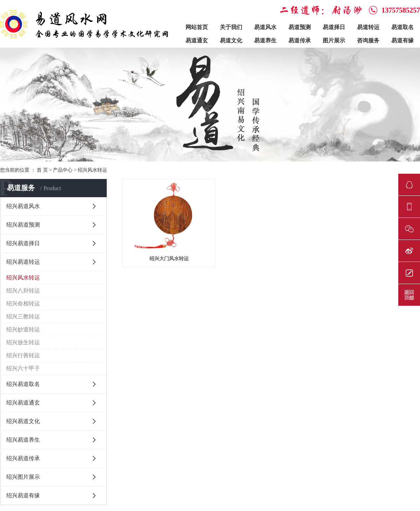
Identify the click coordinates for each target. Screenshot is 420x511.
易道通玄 (197, 40)
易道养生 (265, 40)
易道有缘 (402, 40)
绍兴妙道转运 (23, 329)
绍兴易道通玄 (23, 403)
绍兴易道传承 (23, 458)
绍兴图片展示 (23, 477)
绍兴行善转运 (23, 355)
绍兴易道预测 (23, 225)
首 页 (42, 170)
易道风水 (265, 27)
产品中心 (63, 170)
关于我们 (231, 27)
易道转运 (368, 27)
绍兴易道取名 (23, 384)
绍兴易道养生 (23, 440)
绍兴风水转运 (92, 170)
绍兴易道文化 (23, 421)
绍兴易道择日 (23, 243)
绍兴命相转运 (23, 303)
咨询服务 (368, 40)
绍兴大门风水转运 (169, 259)
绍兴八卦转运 (23, 291)
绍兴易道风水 (23, 206)
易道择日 (334, 27)
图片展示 (334, 40)
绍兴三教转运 (23, 316)
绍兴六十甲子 (23, 368)
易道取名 (402, 27)
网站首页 (197, 27)
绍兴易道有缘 (23, 495)
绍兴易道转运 (23, 262)
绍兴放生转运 (23, 342)
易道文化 (231, 40)
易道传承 (300, 40)
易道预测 (300, 27)
